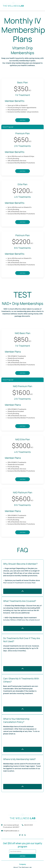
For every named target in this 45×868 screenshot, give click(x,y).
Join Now (23, 120)
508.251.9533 (28, 825)
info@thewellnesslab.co (11, 831)
